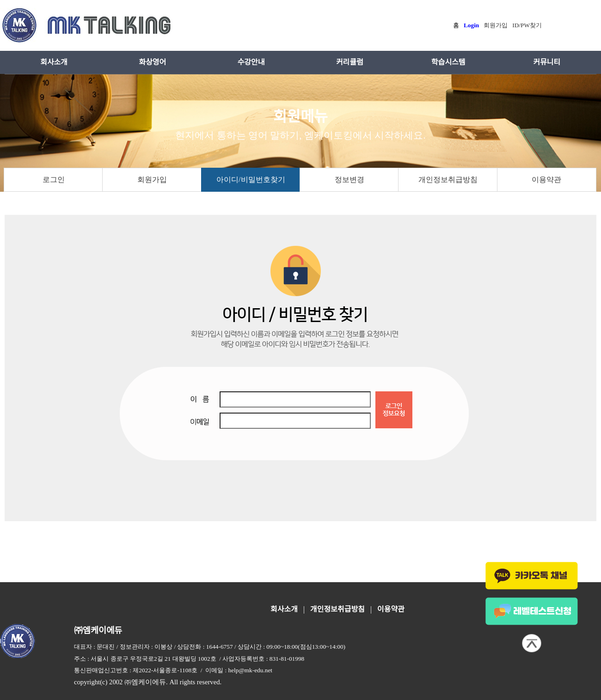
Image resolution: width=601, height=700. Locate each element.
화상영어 (152, 62)
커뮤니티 (547, 62)
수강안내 (251, 62)
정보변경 (350, 180)
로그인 (54, 180)
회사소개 (54, 62)
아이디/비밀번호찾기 (251, 180)
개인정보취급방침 (448, 180)
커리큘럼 (350, 62)
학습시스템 (448, 62)
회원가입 (152, 180)
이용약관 (546, 180)
